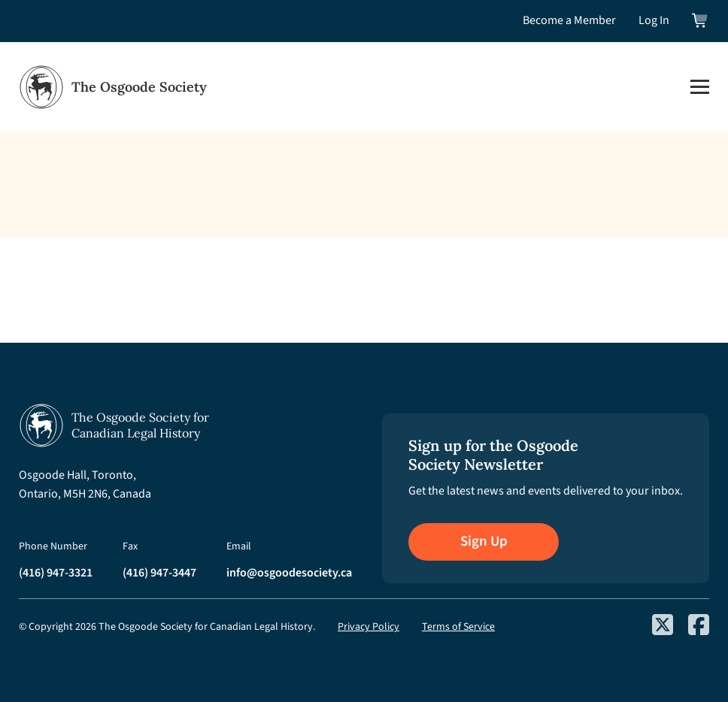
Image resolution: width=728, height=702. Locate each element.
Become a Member (569, 20)
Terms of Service (458, 627)
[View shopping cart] (701, 21)
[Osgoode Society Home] (113, 87)
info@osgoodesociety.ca (289, 573)
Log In (654, 20)
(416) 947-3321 (56, 573)
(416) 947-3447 (159, 573)
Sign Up (484, 542)
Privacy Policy (369, 627)
